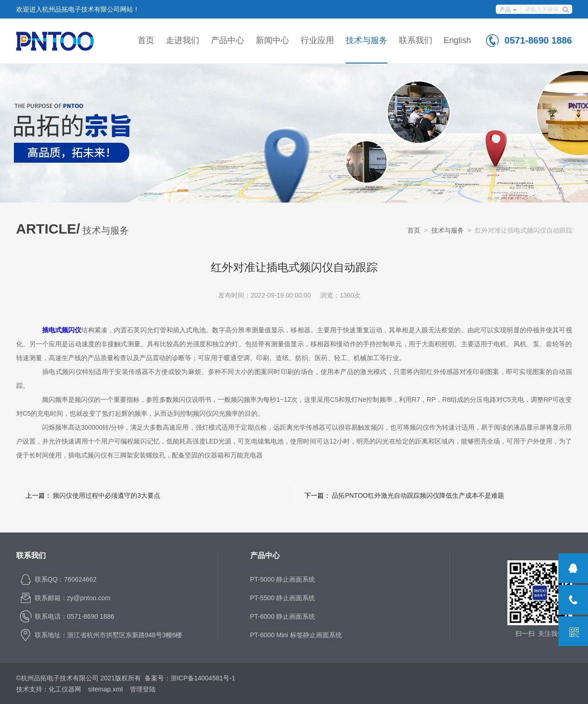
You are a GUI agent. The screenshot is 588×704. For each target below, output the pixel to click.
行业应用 (317, 40)
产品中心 (228, 40)
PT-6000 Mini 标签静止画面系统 (296, 635)
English (458, 40)
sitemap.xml (105, 689)
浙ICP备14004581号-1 (203, 678)
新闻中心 (272, 40)
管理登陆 (143, 689)
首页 (146, 40)
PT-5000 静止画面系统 (283, 579)
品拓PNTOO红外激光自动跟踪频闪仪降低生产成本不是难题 (418, 495)
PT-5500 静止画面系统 (283, 598)
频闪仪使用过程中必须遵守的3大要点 (107, 495)
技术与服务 (367, 40)
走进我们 (183, 40)
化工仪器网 (65, 689)
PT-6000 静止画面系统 (283, 616)
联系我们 (416, 40)
